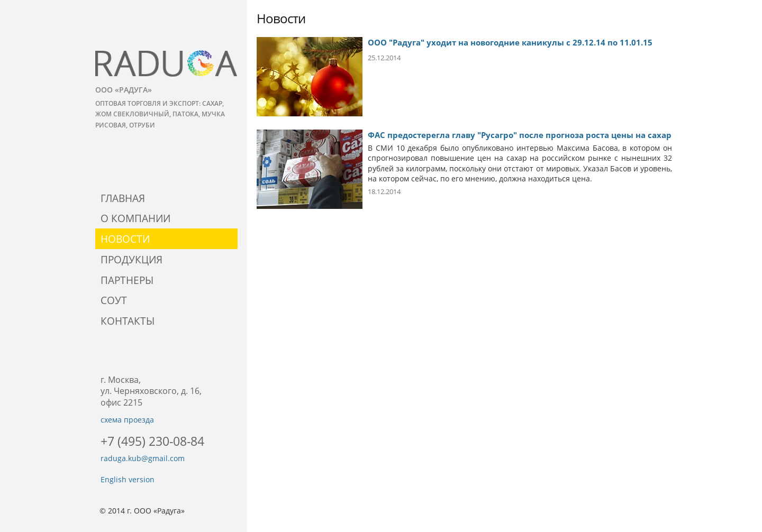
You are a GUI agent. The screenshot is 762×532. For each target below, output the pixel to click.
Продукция (131, 259)
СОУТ (114, 300)
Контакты (128, 321)
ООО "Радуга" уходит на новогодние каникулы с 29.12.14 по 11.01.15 (510, 42)
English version (128, 479)
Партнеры (127, 280)
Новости (125, 239)
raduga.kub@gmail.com (143, 458)
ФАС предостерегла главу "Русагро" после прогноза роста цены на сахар (520, 135)
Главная (123, 198)
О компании (135, 218)
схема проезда (127, 420)
